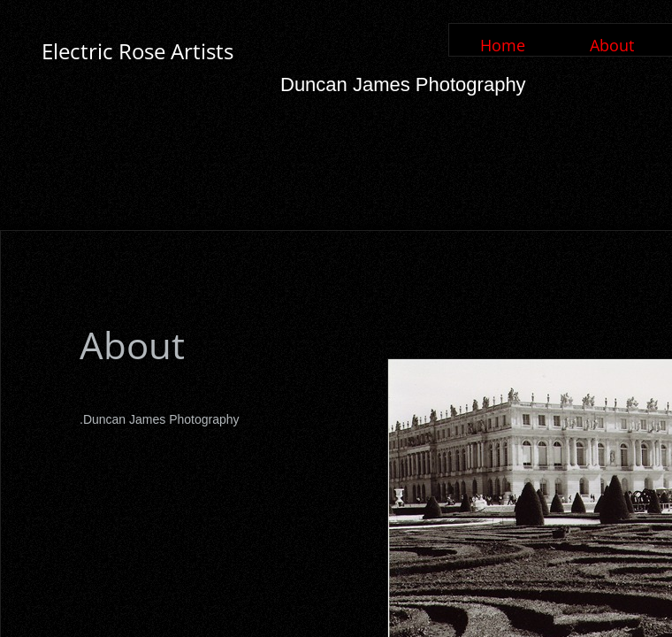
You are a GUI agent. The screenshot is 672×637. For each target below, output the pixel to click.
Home (503, 45)
